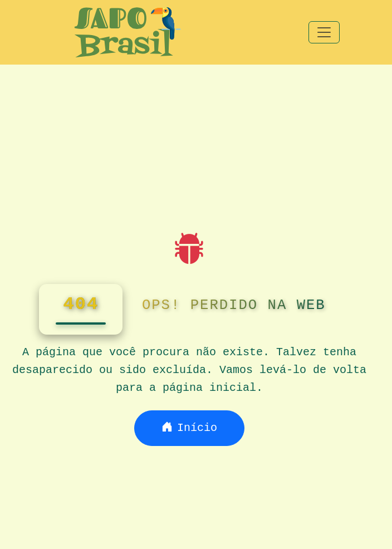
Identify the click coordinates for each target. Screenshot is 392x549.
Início (189, 428)
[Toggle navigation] (324, 32)
